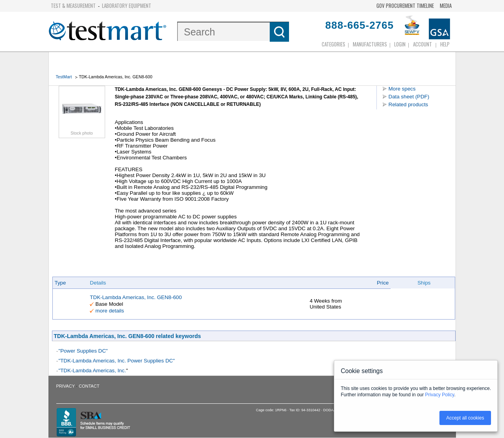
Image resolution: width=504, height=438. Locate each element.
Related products (409, 104)
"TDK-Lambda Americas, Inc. (92, 371)
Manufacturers (370, 44)
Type (60, 283)
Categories (334, 44)
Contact (89, 386)
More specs (402, 89)
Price (383, 283)
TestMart (64, 77)
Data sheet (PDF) (409, 97)
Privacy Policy (440, 395)
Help (445, 44)
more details (110, 311)
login (400, 44)
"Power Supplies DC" (83, 351)
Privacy (66, 386)
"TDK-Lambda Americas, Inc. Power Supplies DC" (117, 361)
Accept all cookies (465, 418)
